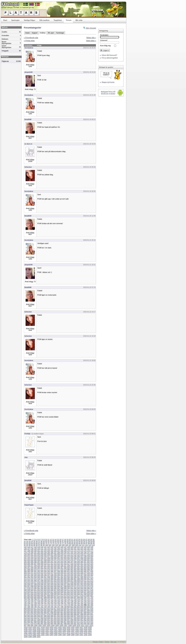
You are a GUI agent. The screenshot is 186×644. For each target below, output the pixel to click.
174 (82, 551)
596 (88, 588)
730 (45, 601)
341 (78, 566)
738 (72, 601)
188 (58, 553)
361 (75, 568)
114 (93, 545)
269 (49, 560)
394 (45, 571)
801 (72, 607)
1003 (49, 625)
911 (88, 616)
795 (52, 607)
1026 (77, 627)
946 (65, 620)
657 (82, 594)
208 (55, 554)
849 (92, 610)
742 (85, 601)
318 (72, 564)
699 (82, 597)
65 (34, 543)
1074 (77, 633)
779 (68, 605)
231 (62, 556)
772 (45, 605)
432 (32, 575)
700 (85, 597)
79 (68, 543)
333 (52, 566)
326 (29, 566)
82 (75, 543)
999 (32, 625)
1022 (60, 627)
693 (62, 597)
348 (32, 568)
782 (78, 605)
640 (25, 594)
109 (77, 545)
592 (75, 588)
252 (62, 558)
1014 (26, 627)
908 (78, 616)
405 (82, 571)
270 (52, 560)
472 (25, 579)
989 (68, 623)
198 (92, 553)
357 (62, 568)
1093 (90, 635)
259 (85, 558)
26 (84, 540)
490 (85, 579)
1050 (43, 631)
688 (45, 597)
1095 (30, 637)
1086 (60, 635)
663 (32, 595)
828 (92, 609)
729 (42, 601)
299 (78, 562)
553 (85, 584)
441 (62, 575)
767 (29, 605)
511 (85, 581)
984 (52, 623)
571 (75, 586)
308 (39, 564)
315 (62, 564)
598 (25, 590)
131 (78, 547)
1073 (73, 633)
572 (78, 586)
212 (68, 554)
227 (49, 556)
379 (65, 569)
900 (52, 616)
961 (45, 622)
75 (58, 543)
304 (25, 564)
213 (72, 554)
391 (35, 571)
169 (65, 551)
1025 (73, 627)
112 (86, 545)
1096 (34, 637)
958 (35, 622)
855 (42, 612)
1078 (26, 635)
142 (45, 549)
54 (79, 541)
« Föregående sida (31, 38)
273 (62, 560)
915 (32, 618)
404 (78, 571)
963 (52, 622)
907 (75, 616)
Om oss (113, 642)
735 (62, 601)
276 (72, 560)
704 (29, 599)
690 (52, 597)
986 (58, 623)
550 (75, 584)
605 (49, 590)
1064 (34, 633)
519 (42, 582)
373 (45, 569)
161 (39, 551)
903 (62, 616)
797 (58, 607)
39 (44, 541)
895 (35, 616)
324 (92, 564)
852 (32, 612)
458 (49, 577)
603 (42, 590)
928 (75, 618)
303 (92, 562)
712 (55, 599)
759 (72, 603)
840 (62, 610)
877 (45, 614)
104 (60, 545)
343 (85, 566)
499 (45, 581)
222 (32, 556)
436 (45, 575)
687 (42, 597)
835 (45, 610)
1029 (90, 627)
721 (85, 599)
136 (25, 549)
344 (88, 566)
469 (85, 577)
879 (52, 614)
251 (58, 558)
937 (35, 620)
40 (46, 541)
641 (29, 594)
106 (66, 545)
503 (58, 581)
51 (72, 541)
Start (5, 20)
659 (88, 594)
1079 (30, 635)
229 (55, 556)
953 (88, 620)
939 (42, 620)
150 (72, 549)
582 (42, 588)
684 (32, 597)
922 (55, 618)
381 (72, 569)
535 (25, 584)
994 (85, 623)
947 (68, 620)
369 (32, 569)
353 (49, 568)
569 (68, 586)
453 (32, 577)
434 (39, 575)
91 (25, 545)
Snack (27, 33)
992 (78, 623)
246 (42, 558)
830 (29, 610)
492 (92, 579)
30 (93, 540)
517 (35, 582)
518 (39, 582)
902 (58, 616)
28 (89, 540)
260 (88, 558)
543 (52, 584)
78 (65, 543)
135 (92, 547)
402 (72, 571)
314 (58, 564)
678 (82, 595)
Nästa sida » (91, 38)
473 (29, 579)
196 (85, 553)
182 (39, 553)
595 (85, 588)
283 (25, 562)
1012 (87, 625)
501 (52, 581)
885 (72, 614)
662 (29, 595)
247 (45, 558)
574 (85, 586)
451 (25, 577)
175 (85, 551)
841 (65, 610)
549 (72, 584)
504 (62, 581)
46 (60, 541)
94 (32, 545)
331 (45, 566)
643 (35, 594)
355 (55, 568)
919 (45, 618)
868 (85, 612)
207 (52, 554)
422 (68, 573)
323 (88, 564)
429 (92, 573)
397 (55, 571)
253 (65, 558)
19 (67, 540)
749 (39, 603)
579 (32, 588)
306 (32, 564)
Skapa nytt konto (108, 82)
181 (35, 553)
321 (82, 564)
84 (79, 543)
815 (49, 609)
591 (72, 588)
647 (49, 594)
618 (92, 590)
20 (70, 540)
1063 (30, 633)
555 (92, 584)
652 (65, 594)
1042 (77, 629)
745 (25, 603)
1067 (47, 633)
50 (70, 541)
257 (78, 558)
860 (58, 612)
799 (65, 607)
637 (85, 592)
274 (65, 560)
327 (32, 566)
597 (92, 588)
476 (39, 579)
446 (78, 575)
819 (62, 609)
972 (82, 622)
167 (58, 551)
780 (72, 605)
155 (88, 549)
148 (65, 549)
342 (82, 566)
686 (39, 597)
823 (75, 609)
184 (45, 553)
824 (78, 609)
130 (75, 547)
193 (75, 553)
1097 (39, 637)
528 (72, 582)
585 (52, 588)
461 (58, 577)
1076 (86, 633)
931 (85, 618)
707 (39, 599)
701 (88, 597)
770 (39, 605)
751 (45, 603)
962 (49, 622)
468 (82, 577)
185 (49, 553)
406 (85, 571)
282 (92, 560)
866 (78, 612)
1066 (43, 633)
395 (49, 571)
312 (52, 564)
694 (65, 597)
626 (49, 592)
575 (88, 586)
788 (29, 607)
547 (65, 584)
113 (90, 545)
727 (35, 601)
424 (75, 573)
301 (85, 562)
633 (72, 592)
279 (82, 560)
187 (55, 553)
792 (42, 607)
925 (65, 618)
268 (45, 560)
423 (72, 573)
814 (45, 609)
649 (55, 594)
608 (58, 590)
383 (78, 569)
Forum (69, 20)
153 (82, 549)
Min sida (79, 20)
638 (88, 592)
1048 (34, 631)
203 (39, 554)
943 (55, 620)
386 (88, 569)
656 (78, 594)
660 (92, 594)
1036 (51, 629)
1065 (39, 633)
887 (78, 614)
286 (35, 562)
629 (58, 592)
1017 (39, 627)
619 (25, 592)
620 (29, 592)
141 (42, 549)
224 (39, 556)
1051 (47, 631)
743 (88, 601)
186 (52, 553)
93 (30, 545)
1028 (86, 627)
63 (30, 543)
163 (45, 551)
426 (82, 573)
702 (92, 597)
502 (55, 581)
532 (85, 582)
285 (32, 562)
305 (29, 564)
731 (49, 601)
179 (29, 553)
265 (35, 560)
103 (57, 545)
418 (55, 573)
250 (55, 558)
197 (88, 553)
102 (53, 545)
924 (62, 618)
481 (55, 579)
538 (35, 584)
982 (45, 623)
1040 (68, 629)
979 (35, 623)
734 (58, 601)
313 (55, 564)
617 (88, 590)
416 (49, 573)
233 (68, 556)
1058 (77, 631)
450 (92, 575)
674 (68, 595)
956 (29, 622)
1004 (53, 625)
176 (88, 551)
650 (58, 594)
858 (52, 612)
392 (39, 571)
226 (45, 556)
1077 (90, 633)
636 (82, 592)
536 (29, 584)
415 (45, 573)
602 (39, 590)
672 (62, 595)
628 (55, 592)
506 (68, 581)
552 (82, 584)
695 (68, 597)
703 (25, 599)
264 (32, 560)
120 (42, 547)
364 (85, 568)
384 (82, 569)
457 (45, 577)
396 (52, 571)
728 (39, 601)
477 (42, 579)
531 (82, 582)
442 (65, 575)
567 (62, 586)
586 (55, 588)
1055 (64, 631)
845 (78, 610)
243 (32, 558)
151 (75, 549)
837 (52, 610)
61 (25, 543)
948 (72, 620)
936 (32, 620)
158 (29, 551)
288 (42, 562)
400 (65, 571)
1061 (90, 631)
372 (42, 569)
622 (35, 592)
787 (25, 607)
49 (68, 541)
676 (75, 595)
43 (53, 541)
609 (62, 590)
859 (55, 612)
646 (45, 594)
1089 (73, 635)
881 (58, 614)
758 (68, 603)
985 (55, 623)
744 (92, 601)
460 (55, 577)
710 (49, 599)
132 (82, 547)
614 (78, 590)
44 (56, 541)
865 (75, 612)
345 (92, 566)
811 (35, 609)
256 (75, 558)
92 (27, 545)
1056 (68, 631)
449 (88, 575)
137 (29, 549)
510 (82, 581)
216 (82, 554)
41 (49, 541)
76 (60, 543)
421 (65, 573)
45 (58, 541)
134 (88, 547)
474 (32, 579)
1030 (26, 629)
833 (39, 610)
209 (58, 554)
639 (92, 592)
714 (62, 599)
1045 (90, 629)
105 (63, 545)
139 (35, 549)
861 (62, 612)
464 (68, 577)
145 (55, 549)
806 (88, 607)
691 (55, 597)
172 (75, 551)
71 (49, 543)
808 (25, 609)
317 (68, 564)
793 (45, 607)
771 (42, 605)
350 (39, 568)
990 (72, 623)
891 (92, 614)
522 (52, 582)
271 (55, 560)
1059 (81, 631)
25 (82, 540)
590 (68, 588)
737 (68, 601)
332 (49, 566)
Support (35, 33)
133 (85, 547)
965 (58, 622)
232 (65, 556)
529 (75, 582)
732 (52, 601)
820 (65, 609)
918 (42, 618)
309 (42, 564)
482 (58, 579)
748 (35, 603)
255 (72, 558)
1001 (40, 625)
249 (52, 558)
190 (65, 553)
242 (29, 558)
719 (78, 599)
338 (68, 566)
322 (85, 564)
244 (35, 558)
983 (49, 623)
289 (45, 562)
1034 (43, 629)
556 (25, 586)
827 (88, 609)
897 (42, 616)
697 (75, 597)
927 (72, 618)
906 (72, 616)
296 (68, 562)
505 (65, 581)
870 (92, 612)
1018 (43, 627)
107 (70, 545)
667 (45, 595)
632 (68, 592)
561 (42, 586)
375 (52, 569)
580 (35, 588)
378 (62, 569)
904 (65, 616)
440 (58, 575)
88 (89, 543)
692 (58, 597)
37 (39, 541)
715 (65, 599)
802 (75, 607)
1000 (36, 625)
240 (92, 556)
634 (75, 592)
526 (65, 582)
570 (72, 586)
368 (29, 569)
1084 (51, 635)
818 (58, 609)
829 (25, 610)
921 (52, 618)
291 (52, 562)
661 (25, 595)
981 (42, 623)
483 (62, 579)
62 (27, 543)
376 (55, 569)
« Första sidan (29, 41)
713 (58, 599)
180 (32, 553)
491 (88, 579)
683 (29, 597)
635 (78, 592)
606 (52, 590)
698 (78, 597)
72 (51, 543)
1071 (64, 633)
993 (82, 623)
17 (63, 540)
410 (29, 573)
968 (68, 622)
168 (62, 551)
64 (32, 543)
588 (62, 588)
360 (72, 568)
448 (85, 575)
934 (25, 620)
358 (65, 568)
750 (42, 603)
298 (75, 562)
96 (37, 545)
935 (29, 620)
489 (82, 579)
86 (84, 543)
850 (25, 612)
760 (75, 603)
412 (35, 573)
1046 (26, 631)
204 (42, 554)
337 (65, 566)
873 (32, 614)
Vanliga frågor (30, 20)
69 (44, 543)
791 (39, 607)
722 (88, 599)
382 (75, 569)
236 (78, 556)
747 (32, 603)
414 (42, 573)
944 (58, 620)
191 (68, 553)
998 (29, 625)
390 (32, 571)
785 (88, 605)
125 (58, 547)
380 (68, 569)
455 (39, 577)
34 (32, 541)
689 (49, 597)
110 (80, 545)
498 (42, 581)
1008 (70, 625)
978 (32, 623)
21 (72, 540)
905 (68, 616)
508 (75, 581)
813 (42, 609)
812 (39, 609)
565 (55, 586)
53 (77, 541)
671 (58, 595)
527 (68, 582)
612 (72, 590)
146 (58, 549)
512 (88, 581)
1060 (86, 631)
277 (75, 560)
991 (75, 623)
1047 (30, 631)
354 (52, 568)
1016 (34, 627)
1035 (47, 629)
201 (32, 554)
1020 (51, 627)
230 (58, 556)
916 (35, 618)
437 (49, 575)
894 (32, 616)
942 (52, 620)
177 (92, 551)
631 (65, 592)
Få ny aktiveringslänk (110, 58)
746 (29, 603)
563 (49, 586)
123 (52, 547)
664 (35, 595)
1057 (73, 631)
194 (78, 553)
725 (29, 601)
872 (29, 614)
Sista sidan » (91, 41)
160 (35, 551)
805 (85, 607)
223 (35, 556)
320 (78, 564)
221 (29, 556)
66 (37, 543)
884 (68, 614)
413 (39, 573)
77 (63, 543)
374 (49, 569)
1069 (56, 633)
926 (68, 618)
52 (75, 541)
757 (65, 603)
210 (62, 554)
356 (58, 568)
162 (42, 551)
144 (52, 549)
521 (49, 582)
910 (85, 616)
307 (35, 564)
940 (45, 620)
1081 (39, 635)
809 (29, 609)
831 (32, 610)
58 (89, 541)
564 (52, 586)
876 (42, 614)
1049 (39, 631)
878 (49, 614)
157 (25, 551)
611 (68, 590)
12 (51, 540)
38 (41, 541)
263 (29, 560)
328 (35, 566)
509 (78, 581)
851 (29, 612)
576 (92, 586)
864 (72, 612)
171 (72, 551)
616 (85, 590)
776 (58, 605)
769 (35, 605)
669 (52, 595)
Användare (104, 35)
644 (39, 594)
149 (68, 549)
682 (25, 597)
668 (49, 595)
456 (42, 577)
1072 (68, 633)
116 (29, 547)
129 (72, 547)
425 (78, 573)
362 (78, 568)
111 (83, 545)
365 (88, 568)
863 (68, 612)
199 (25, 554)
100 (47, 545)
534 (92, 582)
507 (72, 581)
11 (48, 540)
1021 (56, 627)
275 (68, 560)
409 (25, 573)
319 (75, 564)
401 (68, 571)
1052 (51, 631)
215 (78, 554)
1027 (81, 627)
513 (92, 581)
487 (75, 579)
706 (35, 599)
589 (65, 588)
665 (39, 595)
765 (92, 603)
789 (32, 607)
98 (41, 545)
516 (32, 582)
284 (29, 562)
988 (65, 623)
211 (65, 554)
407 (88, 571)
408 (92, 571)
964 (55, 622)
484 (65, 579)
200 (29, 554)
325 (25, 566)
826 (85, 609)
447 (82, 575)
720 (82, 599)
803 (78, 607)
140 (39, 549)
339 (72, 566)
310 (45, 564)
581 (39, 588)
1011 (83, 625)
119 (39, 547)
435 (42, 575)
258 (82, 558)
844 (75, 610)
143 (49, 549)
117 (32, 547)
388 (25, 571)
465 (72, 577)
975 (92, 622)
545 (58, 584)
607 (55, 590)
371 (39, 569)
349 (35, 568)
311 (49, 564)
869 (88, 612)
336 (62, 566)
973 (85, 622)
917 (39, 618)
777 (62, 605)
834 (42, 610)
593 (78, 588)
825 (82, 609)
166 (55, 551)
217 (85, 554)
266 (39, 560)
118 (35, 547)
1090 (77, 635)
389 (29, 571)
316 (65, 564)
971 (78, 622)
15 (58, 540)
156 (92, 549)
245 (39, 558)
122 (49, 547)
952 (85, 620)
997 (25, 625)
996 (92, 623)
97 (39, 545)
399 (62, 571)
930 (82, 618)
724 (25, 601)
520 (45, 582)
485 (68, 579)
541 (45, 584)
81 (72, 543)
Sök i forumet (91, 28)
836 (49, 610)
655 (75, 594)
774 (52, 605)
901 (55, 616)
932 (88, 618)
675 (72, 595)
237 (82, 556)
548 (68, 584)
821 (68, 609)
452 (29, 577)
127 (65, 547)
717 (72, 599)
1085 (56, 635)
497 (39, 581)
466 (75, 577)
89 (91, 543)
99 (44, 545)
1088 (68, 635)
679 (85, 595)
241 (25, 558)
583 (45, 588)
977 (29, 623)
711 (52, 599)
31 (25, 541)
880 (55, 614)
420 (62, 573)
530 (78, 582)
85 (82, 543)
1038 (60, 629)
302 (88, 562)
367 (25, 569)
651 (62, 594)
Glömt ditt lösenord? (109, 55)
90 (94, 543)
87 (86, 543)
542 (49, 584)
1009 (74, 625)
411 (32, 573)
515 (29, 582)
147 (62, 549)
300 (82, 562)
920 (49, 618)
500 (49, 581)
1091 (81, 635)
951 (82, 620)
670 (55, 595)
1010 (78, 625)
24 (79, 540)
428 (88, 573)
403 (75, 571)
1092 (86, 635)
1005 (57, 625)
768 (32, 605)
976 (25, 623)
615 (82, 590)
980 (39, 623)
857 (49, 612)
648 (52, 594)
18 (65, 540)
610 (65, 590)
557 (29, 586)
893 (29, 616)
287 (39, 562)
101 (50, 545)
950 (78, 620)
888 (82, 614)
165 (52, 551)
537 (32, 584)
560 (39, 586)
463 (65, 577)
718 (75, 599)
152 (78, 549)
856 (45, 612)
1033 (39, 629)
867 (82, 612)
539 (39, 584)
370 (35, 569)
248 (49, 558)
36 (37, 541)
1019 (47, 627)
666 (42, 595)
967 (65, 622)
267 (42, 560)
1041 (73, 629)
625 (45, 592)
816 (52, 609)
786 (92, 605)
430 (25, 575)
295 (65, 562)
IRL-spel (51, 33)
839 (58, 610)
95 (34, 545)
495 (32, 581)
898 (45, 616)
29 (91, 540)
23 (77, 540)
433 (35, 575)
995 (88, 623)
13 (53, 540)
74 (56, 543)
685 (35, 597)
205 (45, 554)
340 (75, 566)
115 (25, 547)
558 (32, 586)
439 (55, 575)
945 (62, 620)
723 (92, 599)
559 (35, 586)
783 (82, 605)
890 (88, 614)
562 (45, 586)
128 (68, 547)
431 (29, 575)
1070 (60, 633)
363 (82, 568)
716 (68, 599)
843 (72, 610)
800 (68, 607)
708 (42, 599)
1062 (26, 633)
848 (88, 610)
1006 (61, 625)
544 (55, 584)
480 (52, 579)
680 (88, 595)
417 (52, 573)
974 (88, 622)
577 (25, 588)
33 (30, 541)
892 (25, 616)
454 (35, 577)
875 (39, 614)
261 (92, 558)
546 (62, 584)
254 (68, 558)
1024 (68, 627)
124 (55, 547)
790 (35, 607)
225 (42, 556)
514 (25, 582)
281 (88, 560)
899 (49, 616)
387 (92, 569)
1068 (51, 633)
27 (86, 540)
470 (88, 577)
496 (35, 581)
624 (42, 592)
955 (25, 622)
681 (92, 595)
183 (42, 553)
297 (72, 562)
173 (78, 551)
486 (72, 579)
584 (49, 588)
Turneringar (60, 33)
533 (88, 582)
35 (34, 541)
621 (32, 592)
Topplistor (58, 20)
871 (25, 614)
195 (82, 553)
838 (55, 610)
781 (75, 605)
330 (42, 566)
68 (41, 543)
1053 (56, 631)
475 (35, 579)
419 (58, 573)
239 (88, 556)
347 (29, 568)
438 (52, 575)
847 (85, 610)
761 (78, 603)
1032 (34, 629)
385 (85, 569)
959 (39, 622)
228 (52, 556)
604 (45, 590)
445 (75, 575)
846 (82, 610)
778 (65, 605)
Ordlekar (43, 33)
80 (70, 543)
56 (84, 541)
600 (32, 590)
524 (58, 582)
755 (58, 603)
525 (62, 582)
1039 (64, 629)
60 (94, 541)
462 (62, 577)
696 (72, 597)
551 (78, 584)
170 (68, 551)
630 (62, 592)
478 (45, 579)
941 (49, 620)
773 (49, 605)
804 (82, 607)
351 (42, 568)
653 (68, 594)
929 (78, 618)
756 (62, 603)
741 (82, 601)
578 (29, 588)
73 (53, 543)
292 (55, 562)
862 (65, 612)
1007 (66, 625)
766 (25, 605)
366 (92, 568)
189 (62, 553)
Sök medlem (44, 20)
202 (35, 554)
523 (55, 582)
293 (58, 562)
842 (68, 610)
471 (92, 577)
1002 (44, 625)
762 (82, 603)
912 (92, 616)
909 (82, 616)
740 (78, 601)
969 (72, 622)
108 (73, 545)
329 (39, 566)
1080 (34, 635)
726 (32, 601)
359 (68, 568)
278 (78, 560)
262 (25, 560)
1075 (81, 633)
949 (75, 620)
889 (85, 614)
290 (49, 562)
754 (55, 603)
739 (75, 601)
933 (92, 618)
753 (52, 603)
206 (49, 554)
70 (46, 543)
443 (68, 575)
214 (75, 554)
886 (75, 614)
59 (91, 541)
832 (35, 610)
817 (55, 609)
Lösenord (104, 40)
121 (45, 547)
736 (65, 601)
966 (62, 622)
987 (62, 623)
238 (85, 556)
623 (39, 592)
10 (46, 540)
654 (72, 594)
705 (32, 599)
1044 (86, 629)
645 (42, 594)
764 (88, 603)
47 (63, 541)
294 (62, 562)
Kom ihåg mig (105, 46)
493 (25, 581)
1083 (47, 635)
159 (32, 551)
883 (65, 614)
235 (75, 556)
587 (58, 588)
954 (92, 620)
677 (78, 595)
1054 (60, 631)
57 (86, 541)
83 (77, 543)
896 (39, 616)
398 (58, 571)
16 (60, 540)
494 (29, 581)
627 (52, 592)
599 (29, 590)
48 (65, 541)
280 (85, 560)
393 (42, 571)
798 (62, 607)
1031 (30, 629)
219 (92, 554)
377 (58, 569)
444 (72, 575)
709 (45, 599)
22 (75, 540)
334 (55, 566)
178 (25, 553)
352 (45, 568)
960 (42, 622)
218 (88, 554)
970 (75, 622)
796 (55, 607)
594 (82, 588)
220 (25, 556)
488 (78, 579)
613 (75, 590)
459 (52, 577)
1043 (81, 629)
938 (39, 620)
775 (55, 605)
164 (49, 551)
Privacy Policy (98, 642)
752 (49, 603)
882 (62, 614)
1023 (64, 627)
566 (58, 586)
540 (42, 584)
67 (39, 543)
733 (55, 601)
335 (58, 566)
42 (51, 541)
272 (58, 560)
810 (32, 609)
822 (72, 609)
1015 (30, 627)
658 (85, 594)
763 (85, 603)
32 (27, 541)
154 (85, 549)
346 (25, 568)
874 (35, 614)
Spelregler (15, 20)
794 (49, 607)
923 (58, 618)
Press (107, 642)
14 (55, 540)
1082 (43, 635)
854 (39, 612)
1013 (91, 625)
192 (72, 553)
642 (32, 594)
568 (65, 586)
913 (25, 618)
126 (62, 547)
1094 (26, 637)
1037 (56, 629)
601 (35, 590)
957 (32, 622)
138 (32, 549)
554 (88, 584)
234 (72, 556)
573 (82, 586)
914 (29, 618)
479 (49, 579)
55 (82, 541)
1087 (64, 635)
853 (35, 612)
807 (92, 607)
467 (78, 577)
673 (65, 595)
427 (85, 573)
